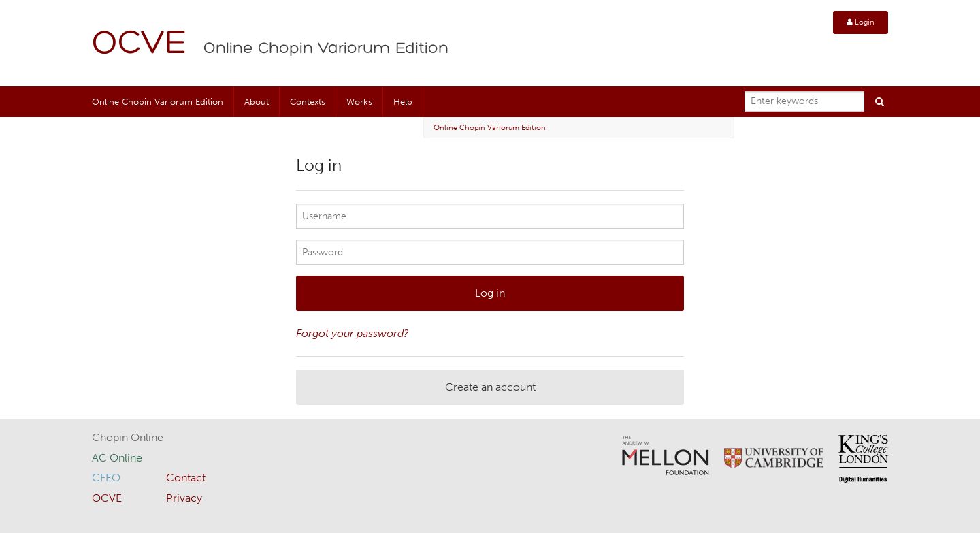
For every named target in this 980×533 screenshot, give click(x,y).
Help (403, 102)
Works (359, 102)
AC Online (117, 458)
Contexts (308, 102)
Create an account (490, 387)
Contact (186, 478)
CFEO (106, 478)
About (257, 102)
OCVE (140, 45)
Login (861, 22)
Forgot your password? (353, 333)
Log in (490, 293)
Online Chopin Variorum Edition (326, 49)
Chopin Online (128, 437)
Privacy (184, 498)
